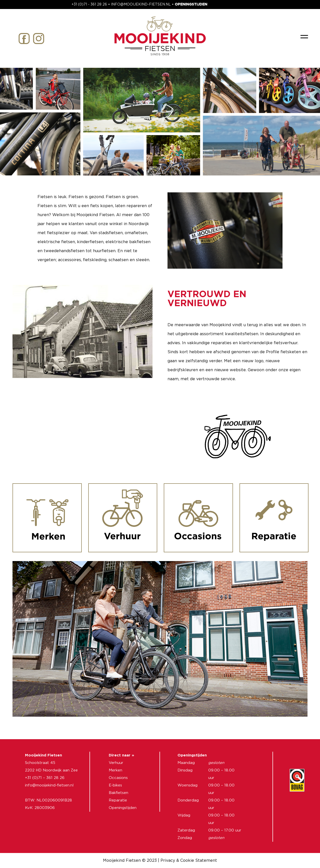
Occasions (118, 778)
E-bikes (115, 785)
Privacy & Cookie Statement (189, 860)
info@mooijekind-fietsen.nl (49, 785)
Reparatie (118, 800)
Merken (115, 770)
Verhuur (116, 763)
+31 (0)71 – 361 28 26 (45, 778)
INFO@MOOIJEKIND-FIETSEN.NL (141, 5)
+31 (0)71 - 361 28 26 (89, 5)
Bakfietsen (118, 793)
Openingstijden (123, 808)
